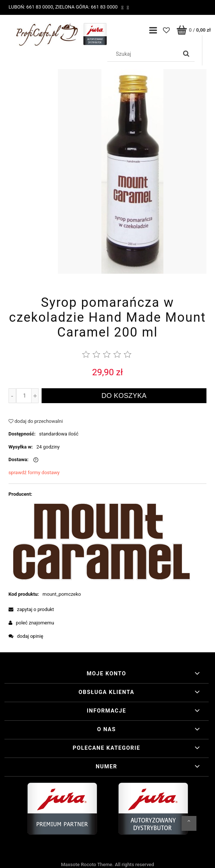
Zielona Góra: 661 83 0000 (87, 7)
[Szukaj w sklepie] (144, 54)
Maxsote (70, 864)
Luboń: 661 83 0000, (31, 7)
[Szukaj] (186, 54)
